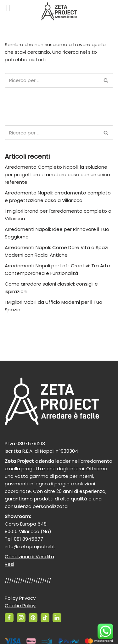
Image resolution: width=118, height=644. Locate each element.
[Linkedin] (57, 618)
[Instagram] (21, 618)
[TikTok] (45, 618)
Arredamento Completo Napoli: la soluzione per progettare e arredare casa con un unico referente (57, 175)
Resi (9, 564)
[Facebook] (9, 618)
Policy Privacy (20, 598)
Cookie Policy (20, 606)
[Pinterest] (33, 618)
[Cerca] (52, 80)
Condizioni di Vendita (29, 557)
